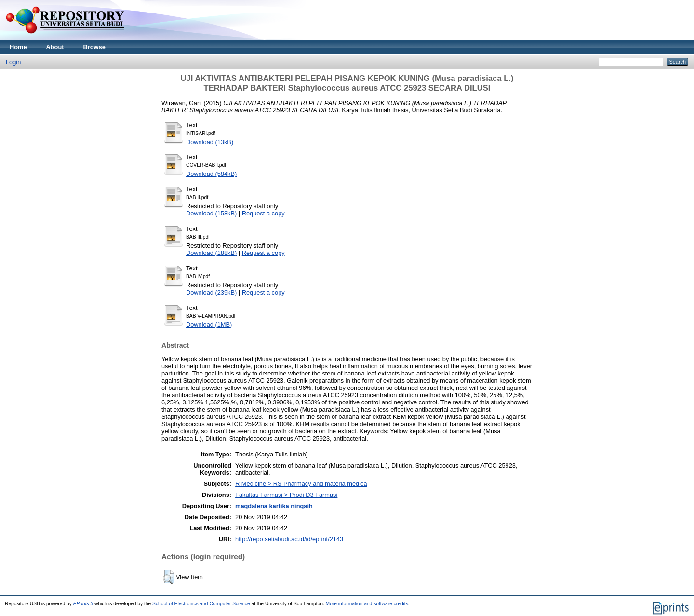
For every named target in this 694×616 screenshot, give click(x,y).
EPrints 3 (83, 604)
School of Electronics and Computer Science (201, 604)
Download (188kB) (211, 253)
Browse (94, 47)
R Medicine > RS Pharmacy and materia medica (301, 484)
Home (18, 47)
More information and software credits (367, 604)
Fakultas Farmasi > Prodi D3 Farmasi (286, 495)
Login (13, 62)
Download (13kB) (210, 142)
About (55, 47)
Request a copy (263, 213)
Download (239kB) (211, 292)
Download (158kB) (211, 213)
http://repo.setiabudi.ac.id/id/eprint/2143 (289, 539)
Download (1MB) (209, 325)
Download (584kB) (211, 174)
